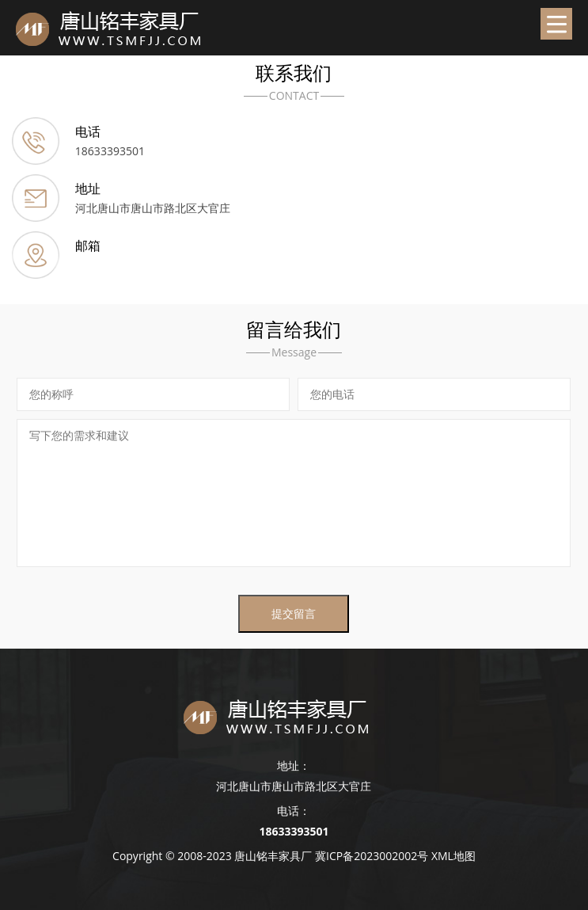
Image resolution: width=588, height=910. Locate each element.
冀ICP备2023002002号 (372, 856)
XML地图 (453, 856)
